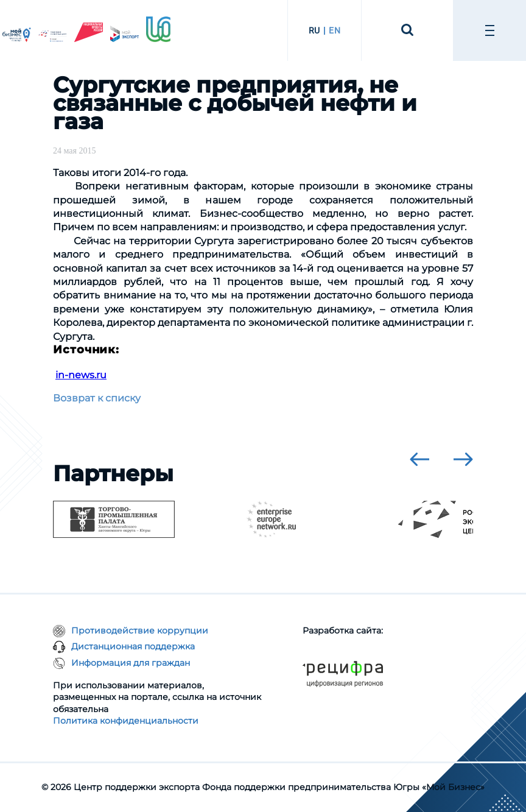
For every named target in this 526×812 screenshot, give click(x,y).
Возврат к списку (97, 398)
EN (335, 30)
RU (314, 30)
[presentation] (419, 459)
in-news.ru (81, 375)
